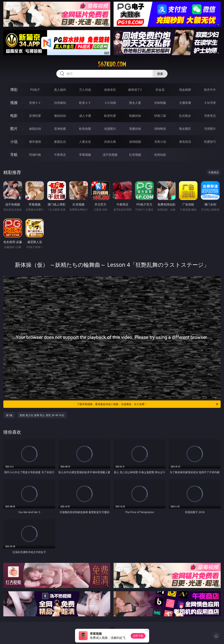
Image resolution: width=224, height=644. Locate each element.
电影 (14, 116)
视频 (14, 103)
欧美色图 (85, 129)
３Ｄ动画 (110, 103)
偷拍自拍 (60, 116)
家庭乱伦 (60, 142)
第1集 (9, 415)
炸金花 (160, 90)
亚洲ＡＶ (35, 103)
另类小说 (160, 142)
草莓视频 (85, 155)
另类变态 (210, 116)
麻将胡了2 (135, 90)
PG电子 (35, 90)
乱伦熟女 (185, 116)
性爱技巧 (210, 142)
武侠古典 (110, 142)
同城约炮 (35, 155)
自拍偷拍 (60, 103)
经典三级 (160, 116)
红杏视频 (135, 155)
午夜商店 (60, 155)
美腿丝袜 (135, 129)
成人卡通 (85, 116)
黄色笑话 (185, 142)
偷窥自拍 (35, 129)
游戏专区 (110, 90)
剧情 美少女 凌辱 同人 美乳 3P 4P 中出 (42, 415)
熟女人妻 (135, 103)
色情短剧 (160, 155)
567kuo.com (112, 64)
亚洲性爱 (35, 116)
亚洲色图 (60, 129)
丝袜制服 (160, 103)
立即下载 (138, 636)
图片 (14, 129)
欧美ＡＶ (85, 103)
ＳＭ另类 (210, 103)
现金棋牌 (185, 90)
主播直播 (185, 103)
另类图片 (210, 129)
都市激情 (35, 142)
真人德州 (60, 90)
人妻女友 (85, 142)
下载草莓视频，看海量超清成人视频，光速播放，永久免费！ (148, 404)
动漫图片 (110, 129)
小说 (14, 142)
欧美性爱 (110, 116)
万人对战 (85, 90)
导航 (14, 155)
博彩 (14, 90)
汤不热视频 (110, 155)
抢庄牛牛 (210, 90)
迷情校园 (135, 142)
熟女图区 (185, 129)
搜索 (160, 74)
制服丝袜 (135, 116)
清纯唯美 (160, 129)
